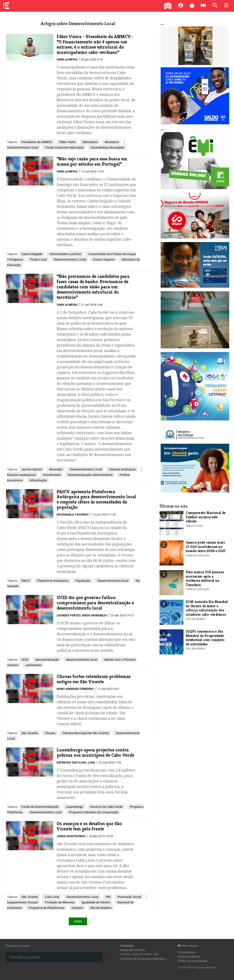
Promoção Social (129, 897)
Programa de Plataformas (46, 908)
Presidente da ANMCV (37, 142)
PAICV (26, 581)
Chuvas (50, 733)
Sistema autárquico (122, 469)
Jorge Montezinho (71, 836)
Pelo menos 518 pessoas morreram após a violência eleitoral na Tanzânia (205, 578)
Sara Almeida (67, 59)
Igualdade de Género (96, 902)
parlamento (33, 665)
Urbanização (38, 480)
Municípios (90, 142)
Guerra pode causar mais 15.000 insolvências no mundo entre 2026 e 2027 (206, 547)
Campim (77, 908)
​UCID (25, 659)
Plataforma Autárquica (52, 581)
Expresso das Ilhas (72, 762)
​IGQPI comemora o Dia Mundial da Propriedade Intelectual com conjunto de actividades (205, 638)
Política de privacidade (193, 961)
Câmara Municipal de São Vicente (85, 733)
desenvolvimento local (81, 659)
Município (56, 469)
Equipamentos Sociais (22, 902)
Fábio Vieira (67, 142)
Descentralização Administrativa (90, 475)
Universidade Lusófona (65, 254)
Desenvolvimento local (23, 147)
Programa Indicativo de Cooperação (93, 812)
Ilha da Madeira (101, 908)
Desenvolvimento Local (69, 259)
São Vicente (29, 733)
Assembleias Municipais (107, 147)
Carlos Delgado (32, 254)
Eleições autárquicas (21, 475)
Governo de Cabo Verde (106, 807)
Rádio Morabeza (94, 615)
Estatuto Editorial (189, 957)
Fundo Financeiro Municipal (64, 147)
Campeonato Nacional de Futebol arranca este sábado (206, 517)
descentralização (47, 659)
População (82, 581)
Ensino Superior (104, 259)
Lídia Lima (52, 897)
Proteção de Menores (59, 902)
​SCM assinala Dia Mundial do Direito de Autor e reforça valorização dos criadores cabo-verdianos (207, 608)
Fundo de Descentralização (40, 807)
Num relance (188, 946)
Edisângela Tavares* (73, 515)
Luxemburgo (74, 807)
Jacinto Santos (32, 469)
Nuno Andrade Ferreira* (75, 689)
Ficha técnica (186, 952)
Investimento (51, 475)
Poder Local (38, 259)
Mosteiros (112, 142)
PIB (108, 897)
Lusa (91, 762)
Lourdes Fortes (69, 615)
